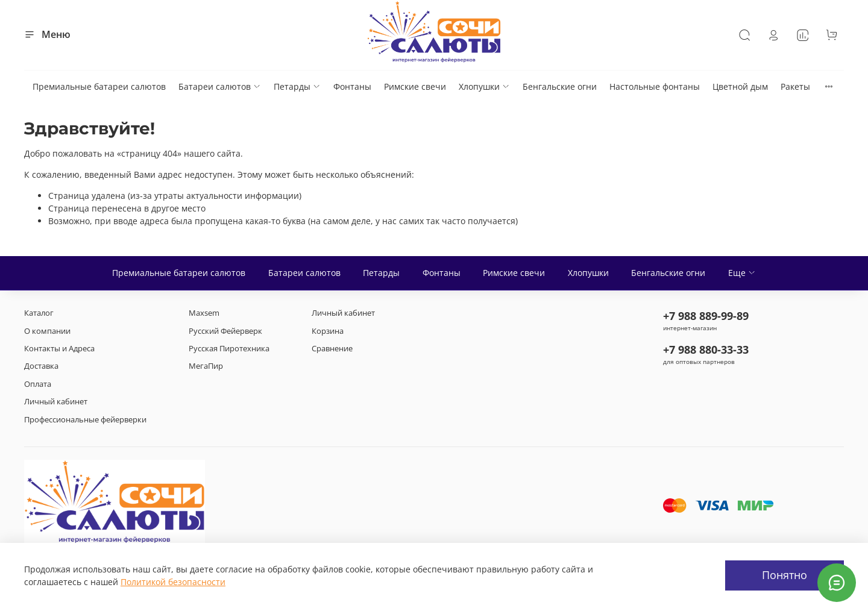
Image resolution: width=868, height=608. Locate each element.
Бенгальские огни (560, 86)
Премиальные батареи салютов (99, 86)
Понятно (785, 575)
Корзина (328, 331)
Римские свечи (415, 86)
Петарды (297, 86)
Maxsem (204, 313)
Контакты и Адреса (59, 349)
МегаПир (206, 366)
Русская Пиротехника (229, 349)
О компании (47, 331)
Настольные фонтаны (655, 86)
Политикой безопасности (173, 582)
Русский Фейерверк (225, 331)
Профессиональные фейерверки (85, 420)
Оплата (38, 384)
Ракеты (795, 86)
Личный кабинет (56, 402)
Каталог (39, 313)
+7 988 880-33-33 (706, 349)
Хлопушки (484, 86)
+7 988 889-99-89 (706, 316)
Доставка (41, 366)
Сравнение (332, 349)
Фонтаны (352, 86)
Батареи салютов (220, 86)
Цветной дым (740, 86)
